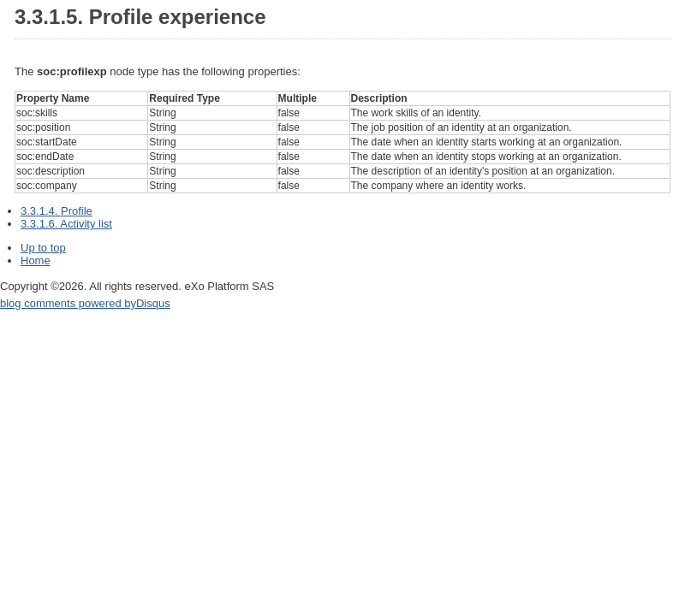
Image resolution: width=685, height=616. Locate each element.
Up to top (43, 248)
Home (36, 261)
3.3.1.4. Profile (57, 211)
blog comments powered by (85, 303)
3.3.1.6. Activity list (66, 224)
